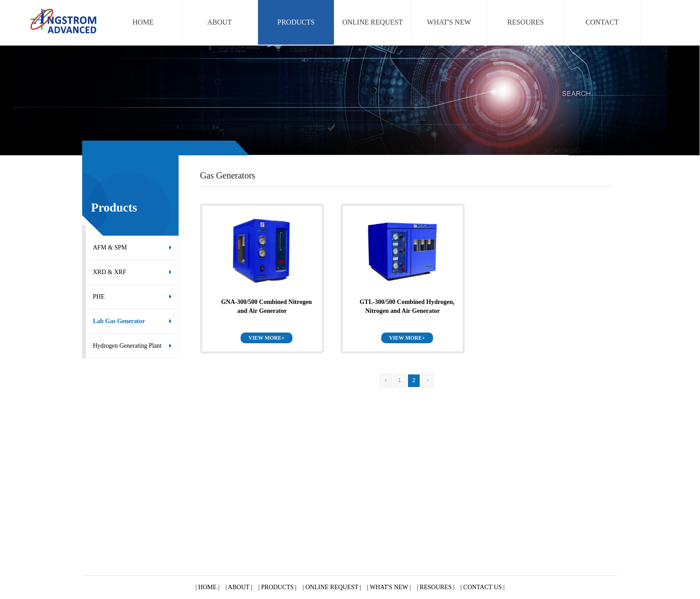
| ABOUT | (239, 587)
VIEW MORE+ (267, 338)
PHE (99, 297)
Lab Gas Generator (119, 321)
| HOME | (208, 587)
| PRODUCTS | (277, 587)
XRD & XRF (110, 272)
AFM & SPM (110, 248)
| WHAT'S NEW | (389, 587)
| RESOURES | (436, 587)
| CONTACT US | (483, 587)
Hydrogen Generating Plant (127, 346)
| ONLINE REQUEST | (332, 587)
